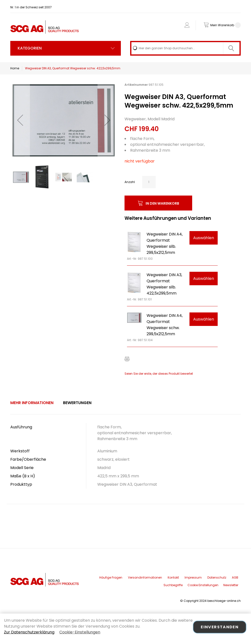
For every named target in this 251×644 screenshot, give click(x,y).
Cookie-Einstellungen (80, 632)
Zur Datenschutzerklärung (29, 632)
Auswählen (204, 238)
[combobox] (185, 48)
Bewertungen (77, 403)
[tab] (32, 403)
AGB (235, 577)
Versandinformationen (145, 577)
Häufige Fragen (111, 577)
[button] (20, 120)
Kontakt (173, 577)
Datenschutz (217, 577)
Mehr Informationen (32, 403)
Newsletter (231, 585)
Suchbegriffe (173, 585)
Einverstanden (220, 627)
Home (15, 68)
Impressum (193, 577)
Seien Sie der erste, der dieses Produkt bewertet (159, 374)
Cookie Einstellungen (203, 585)
